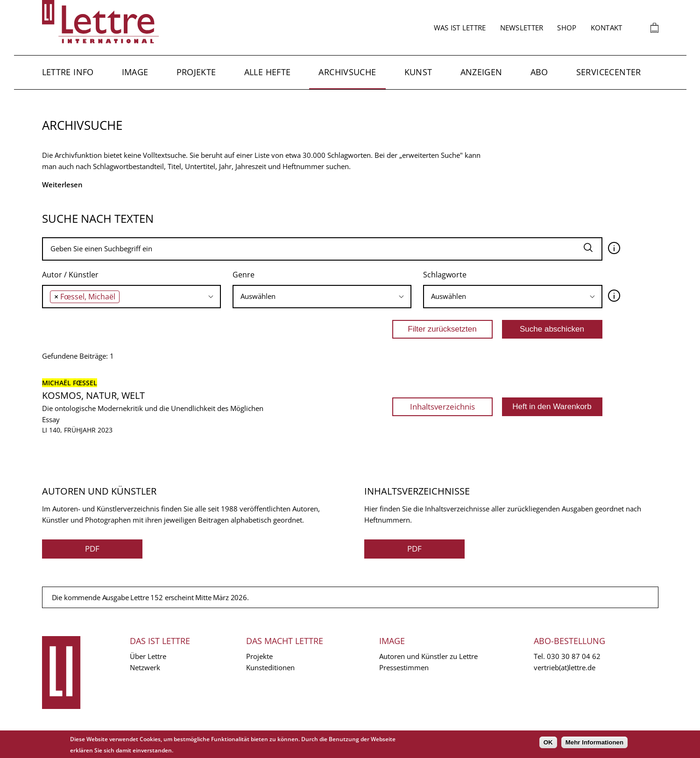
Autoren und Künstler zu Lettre (428, 656)
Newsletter (522, 28)
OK (548, 742)
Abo (539, 72)
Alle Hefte (268, 72)
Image (135, 72)
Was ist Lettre (460, 28)
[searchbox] (124, 296)
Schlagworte (445, 275)
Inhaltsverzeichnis (442, 407)
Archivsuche (347, 72)
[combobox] (131, 297)
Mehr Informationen (594, 742)
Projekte (196, 72)
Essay (51, 419)
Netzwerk (145, 667)
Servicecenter (609, 72)
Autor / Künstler (70, 275)
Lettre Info (68, 72)
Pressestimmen (404, 667)
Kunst (418, 72)
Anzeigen (481, 72)
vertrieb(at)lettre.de (565, 667)
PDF (92, 549)
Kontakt (607, 28)
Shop (567, 28)
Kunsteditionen (270, 667)
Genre (244, 275)
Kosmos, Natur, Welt (93, 395)
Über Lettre (148, 656)
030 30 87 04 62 (574, 656)
